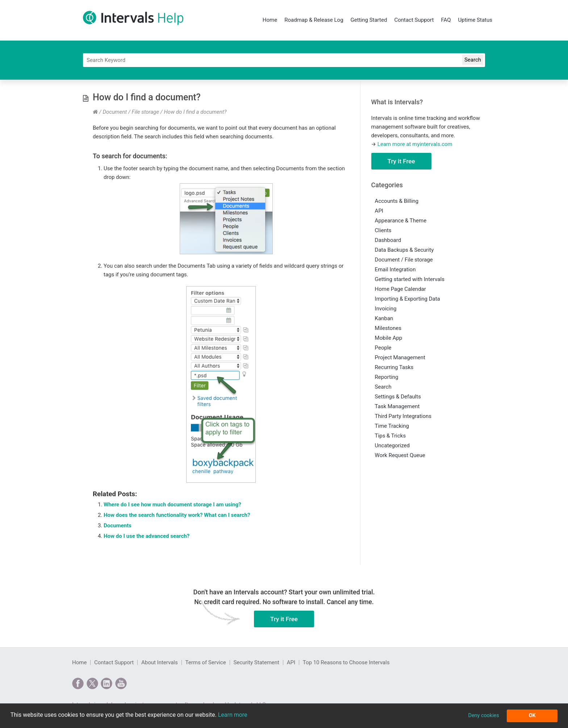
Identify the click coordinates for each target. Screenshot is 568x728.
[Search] (284, 60)
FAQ (446, 20)
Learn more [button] (233, 715)
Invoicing (386, 309)
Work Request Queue (400, 455)
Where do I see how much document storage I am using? (172, 505)
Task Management (397, 406)
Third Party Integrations (403, 416)
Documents (118, 526)
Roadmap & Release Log (314, 20)
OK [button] (532, 716)
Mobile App (389, 338)
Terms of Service (205, 662)
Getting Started (369, 20)
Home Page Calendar (400, 289)
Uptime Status (475, 20)
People (383, 348)
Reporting (387, 377)
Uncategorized (392, 445)
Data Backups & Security (404, 250)
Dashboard (388, 240)
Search (383, 387)
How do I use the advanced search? (147, 536)
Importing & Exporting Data (408, 299)
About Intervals (160, 662)
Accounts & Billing (397, 201)
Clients (383, 230)
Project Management (400, 357)
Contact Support (414, 20)
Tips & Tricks (390, 436)
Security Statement (256, 662)
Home (270, 20)
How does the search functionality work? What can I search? (177, 515)
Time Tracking (392, 426)
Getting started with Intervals (410, 279)
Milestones (388, 328)
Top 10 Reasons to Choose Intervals (346, 662)
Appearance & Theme (401, 221)
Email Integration (395, 269)
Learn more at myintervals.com (415, 144)
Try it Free (401, 161)
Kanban (384, 318)
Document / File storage (131, 112)
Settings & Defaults (398, 397)
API (379, 211)
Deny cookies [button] (483, 716)
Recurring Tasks (394, 367)
